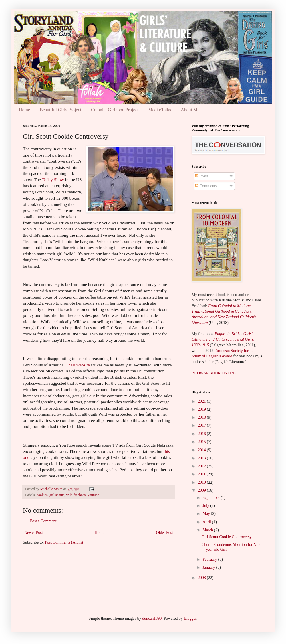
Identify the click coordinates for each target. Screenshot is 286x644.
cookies (42, 495)
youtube (93, 495)
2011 (202, 474)
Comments (206, 186)
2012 (202, 466)
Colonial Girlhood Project (115, 110)
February (210, 559)
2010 (202, 482)
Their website (78, 365)
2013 (202, 458)
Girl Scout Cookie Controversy (227, 537)
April (207, 522)
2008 (202, 578)
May (207, 514)
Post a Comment (43, 521)
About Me (190, 110)
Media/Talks (160, 110)
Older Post (165, 533)
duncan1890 (152, 618)
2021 (202, 401)
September (211, 498)
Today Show (53, 180)
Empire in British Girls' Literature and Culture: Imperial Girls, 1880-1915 (223, 339)
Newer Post (34, 533)
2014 (202, 450)
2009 (202, 490)
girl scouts (57, 495)
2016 (202, 434)
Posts (201, 176)
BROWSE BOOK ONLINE (214, 373)
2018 (202, 417)
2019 (202, 409)
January (209, 567)
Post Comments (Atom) (64, 542)
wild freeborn (76, 495)
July (206, 506)
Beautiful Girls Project (60, 110)
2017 (202, 425)
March (208, 530)
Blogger (190, 618)
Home (24, 110)
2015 (202, 442)
